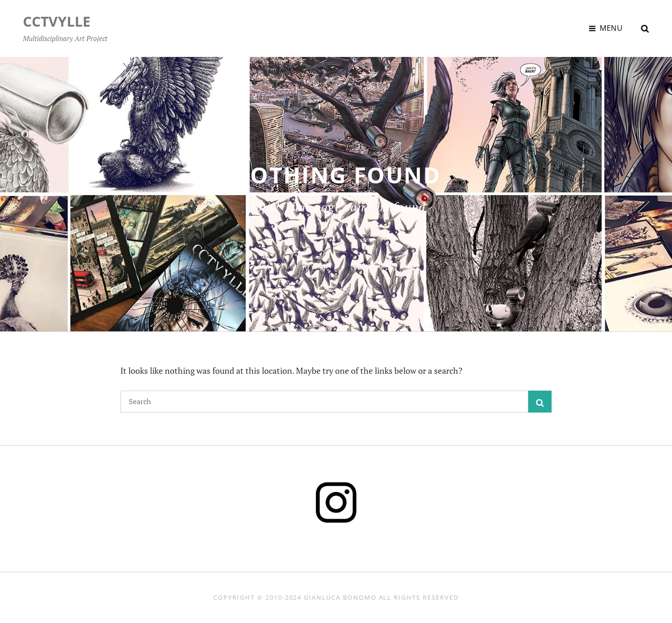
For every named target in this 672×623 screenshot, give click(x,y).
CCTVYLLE (57, 21)
